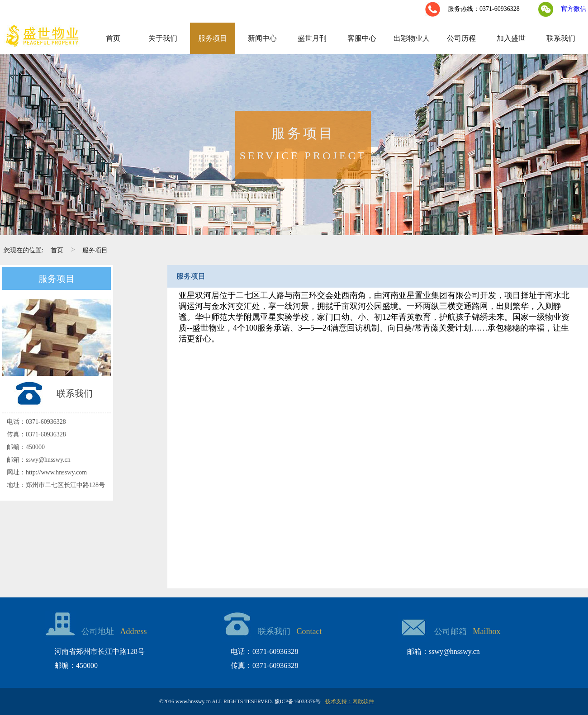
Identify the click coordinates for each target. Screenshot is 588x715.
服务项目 (213, 38)
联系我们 (561, 38)
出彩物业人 (412, 38)
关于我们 (163, 38)
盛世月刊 (312, 38)
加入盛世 (511, 38)
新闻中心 (262, 38)
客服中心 (362, 38)
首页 (113, 38)
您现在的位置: (24, 250)
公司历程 (461, 38)
